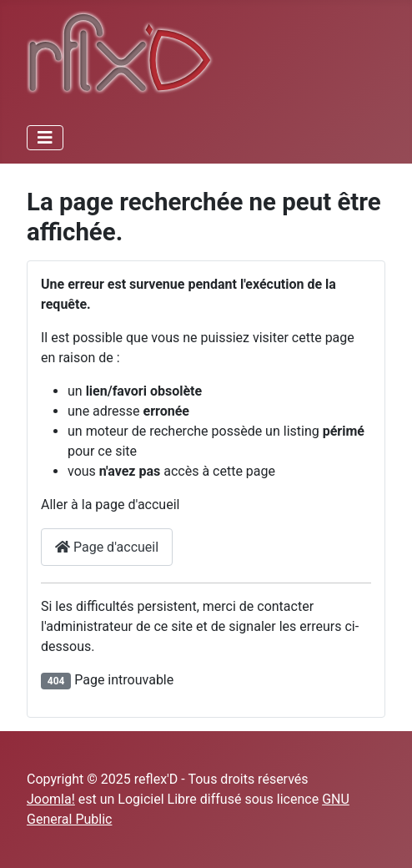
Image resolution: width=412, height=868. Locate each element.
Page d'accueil (107, 547)
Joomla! (51, 799)
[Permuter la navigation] (45, 138)
